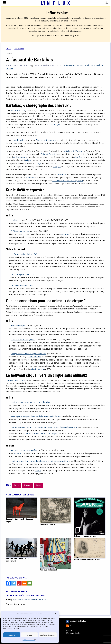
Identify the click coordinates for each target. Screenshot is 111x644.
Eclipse (28, 160)
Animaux (27, 485)
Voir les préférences (48, 635)
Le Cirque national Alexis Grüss (24, 254)
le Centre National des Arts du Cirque (40, 433)
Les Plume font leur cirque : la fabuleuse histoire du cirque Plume (40, 461)
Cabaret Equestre (49, 154)
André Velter (20, 140)
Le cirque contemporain (16, 380)
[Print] (24, 583)
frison (85, 125)
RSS (69, 626)
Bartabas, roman (18, 111)
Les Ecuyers (15, 220)
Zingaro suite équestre (46, 140)
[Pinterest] (19, 583)
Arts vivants (19, 49)
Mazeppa (62, 174)
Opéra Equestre (20, 157)
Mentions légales (73, 633)
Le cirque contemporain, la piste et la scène (30, 402)
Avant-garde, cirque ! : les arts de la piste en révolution (35, 416)
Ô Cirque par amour (19, 231)
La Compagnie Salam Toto (22, 274)
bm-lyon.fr (74, 35)
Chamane (31, 177)
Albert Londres (37, 369)
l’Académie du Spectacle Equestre (68, 181)
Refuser (29, 635)
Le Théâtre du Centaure (21, 285)
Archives (70, 630)
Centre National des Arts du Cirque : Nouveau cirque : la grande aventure (43, 427)
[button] (56, 614)
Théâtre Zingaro (54, 125)
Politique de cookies (29, 640)
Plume (38, 470)
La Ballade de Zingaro (73, 151)
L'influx (9, 49)
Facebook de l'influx (76, 621)
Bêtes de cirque (17, 325)
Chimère (78, 157)
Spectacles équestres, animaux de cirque (30, 599)
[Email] (30, 583)
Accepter (12, 635)
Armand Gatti (35, 357)
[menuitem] (10, 49)
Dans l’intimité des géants (22, 339)
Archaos (17, 453)
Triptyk (38, 163)
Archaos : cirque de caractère (23, 450)
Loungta (57, 167)
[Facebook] (9, 583)
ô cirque (65, 234)
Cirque (16, 485)
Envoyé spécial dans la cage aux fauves (28, 354)
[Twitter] (14, 583)
